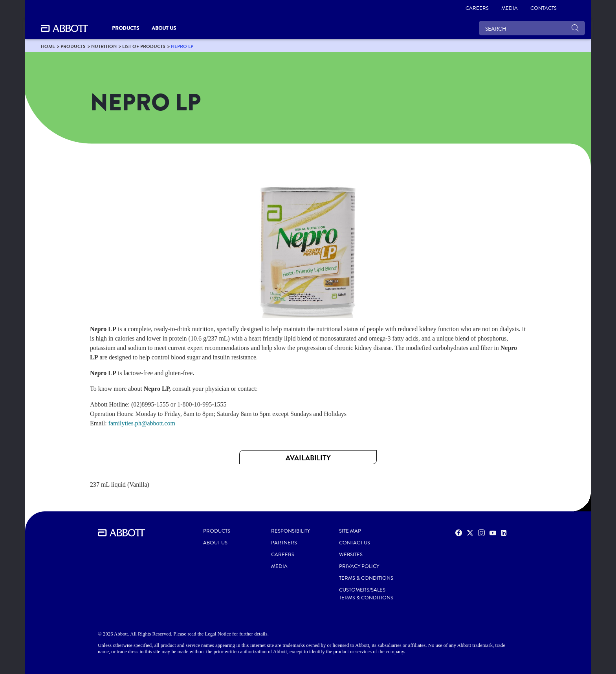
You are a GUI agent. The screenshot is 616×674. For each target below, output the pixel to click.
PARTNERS (284, 543)
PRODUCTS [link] (126, 28)
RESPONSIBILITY (291, 531)
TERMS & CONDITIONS (366, 578)
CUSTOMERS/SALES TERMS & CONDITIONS (366, 594)
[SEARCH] (532, 28)
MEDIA (279, 566)
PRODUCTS (217, 531)
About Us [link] (164, 28)
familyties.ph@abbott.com (142, 423)
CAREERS (283, 555)
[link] (477, 9)
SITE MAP (350, 531)
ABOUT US (215, 543)
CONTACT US (355, 543)
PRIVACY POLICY (359, 566)
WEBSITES (351, 555)
